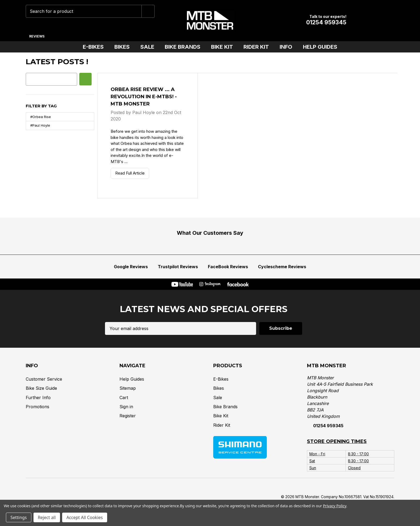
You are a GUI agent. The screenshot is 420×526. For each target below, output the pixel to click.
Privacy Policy (335, 506)
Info (288, 47)
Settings (19, 517)
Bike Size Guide (41, 388)
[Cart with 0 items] (387, 21)
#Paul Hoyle (40, 125)
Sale (149, 47)
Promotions (37, 406)
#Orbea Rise (41, 117)
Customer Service (44, 379)
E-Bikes (95, 47)
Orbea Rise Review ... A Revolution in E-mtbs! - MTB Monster (144, 97)
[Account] (370, 21)
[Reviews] (37, 34)
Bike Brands (185, 47)
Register (128, 416)
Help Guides (320, 47)
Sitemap (128, 388)
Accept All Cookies (85, 517)
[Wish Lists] (353, 21)
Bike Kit (224, 47)
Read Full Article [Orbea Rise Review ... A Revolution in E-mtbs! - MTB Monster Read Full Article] (130, 173)
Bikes (124, 47)
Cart (124, 397)
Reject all (47, 517)
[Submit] (148, 11)
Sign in (126, 406)
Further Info (38, 397)
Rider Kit (258, 47)
